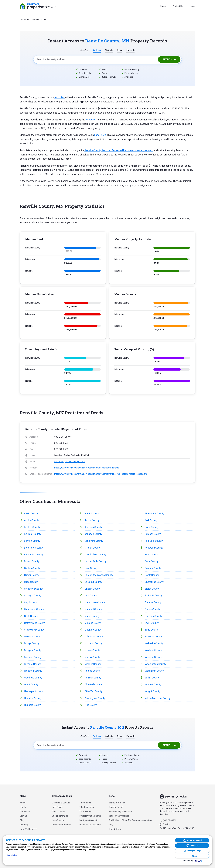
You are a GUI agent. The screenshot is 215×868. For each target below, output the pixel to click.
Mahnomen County (95, 604)
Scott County (152, 576)
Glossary (24, 825)
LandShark (100, 135)
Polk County (151, 520)
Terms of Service (117, 803)
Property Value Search (90, 816)
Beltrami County (33, 534)
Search (167, 60)
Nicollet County (93, 666)
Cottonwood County (35, 625)
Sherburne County (155, 583)
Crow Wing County (34, 632)
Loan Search (58, 820)
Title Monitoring (87, 807)
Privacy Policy (116, 807)
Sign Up (23, 816)
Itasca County (92, 520)
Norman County (93, 680)
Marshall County (93, 611)
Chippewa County (34, 590)
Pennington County (95, 701)
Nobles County (93, 673)
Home (163, 6)
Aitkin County (31, 514)
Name (120, 50)
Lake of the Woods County (99, 576)
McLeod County (93, 625)
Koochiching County (95, 555)
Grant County (31, 687)
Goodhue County (33, 680)
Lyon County (91, 597)
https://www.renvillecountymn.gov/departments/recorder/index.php (87, 468)
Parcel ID (131, 50)
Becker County (32, 527)
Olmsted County (93, 687)
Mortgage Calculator (89, 820)
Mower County (92, 653)
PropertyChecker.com (38, 6)
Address (97, 50)
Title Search (85, 803)
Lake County (91, 569)
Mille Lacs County (94, 639)
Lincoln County (93, 590)
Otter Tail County (94, 694)
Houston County (33, 701)
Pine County (91, 708)
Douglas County (33, 653)
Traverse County (154, 639)
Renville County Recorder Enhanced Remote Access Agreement (119, 150)
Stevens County (154, 618)
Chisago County (33, 597)
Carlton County (32, 569)
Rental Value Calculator (90, 825)
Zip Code (109, 50)
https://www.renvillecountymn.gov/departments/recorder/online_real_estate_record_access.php (101, 474)
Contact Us (178, 6)
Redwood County (154, 548)
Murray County (92, 659)
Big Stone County (34, 548)
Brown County (32, 562)
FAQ (111, 825)
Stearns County (153, 604)
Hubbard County (33, 708)
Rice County (151, 555)
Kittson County (93, 548)
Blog (22, 820)
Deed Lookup (58, 811)
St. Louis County (154, 597)
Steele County (152, 611)
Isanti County (92, 514)
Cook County (31, 618)
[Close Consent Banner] (192, 856)
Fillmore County (33, 666)
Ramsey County (153, 534)
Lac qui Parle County (96, 562)
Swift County (152, 625)
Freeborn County (33, 673)
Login (193, 6)
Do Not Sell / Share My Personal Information (130, 820)
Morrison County (94, 646)
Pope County (152, 527)
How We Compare (28, 829)
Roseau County (153, 569)
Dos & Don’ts (115, 829)
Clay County (31, 604)
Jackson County (93, 527)
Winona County (153, 687)
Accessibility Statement (120, 811)
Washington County (155, 666)
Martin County (92, 618)
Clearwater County (34, 611)
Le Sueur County (93, 583)
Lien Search (58, 807)
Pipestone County (155, 514)
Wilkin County (152, 680)
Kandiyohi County (94, 541)
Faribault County (33, 659)
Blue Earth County (34, 555)
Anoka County (32, 520)
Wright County (153, 694)
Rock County (152, 562)
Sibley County (152, 590)
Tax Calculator (86, 811)
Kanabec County (93, 534)
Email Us (167, 824)
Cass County (31, 583)
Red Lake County (154, 541)
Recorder (91, 120)
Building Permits (60, 816)
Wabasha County (154, 646)
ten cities (60, 97)
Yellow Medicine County (158, 701)
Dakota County (32, 639)
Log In (23, 807)
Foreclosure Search (61, 825)
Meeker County (93, 632)
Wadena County (153, 653)
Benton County (32, 541)
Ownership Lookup (61, 803)
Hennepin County (34, 694)
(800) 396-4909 (170, 820)
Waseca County (153, 659)
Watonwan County (155, 673)
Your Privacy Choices (119, 816)
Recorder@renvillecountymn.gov (70, 462)
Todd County (152, 632)
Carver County (32, 576)
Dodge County (32, 646)
